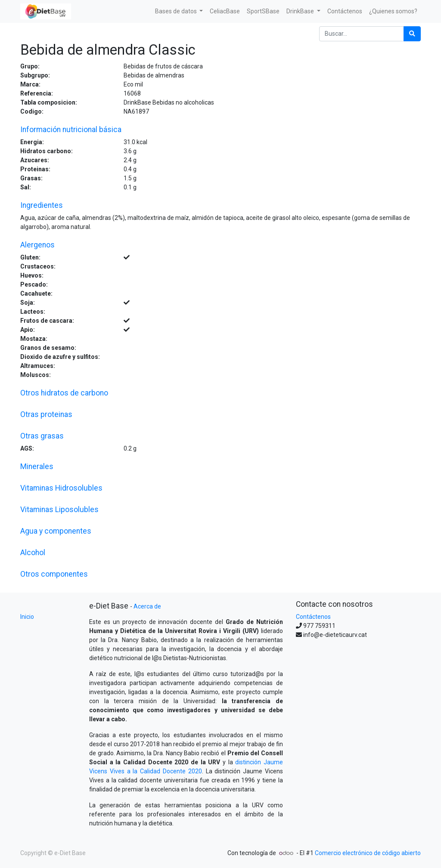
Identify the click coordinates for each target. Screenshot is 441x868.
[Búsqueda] (412, 34)
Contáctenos (313, 617)
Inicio (27, 617)
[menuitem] (225, 11)
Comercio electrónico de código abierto (368, 853)
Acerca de (147, 606)
